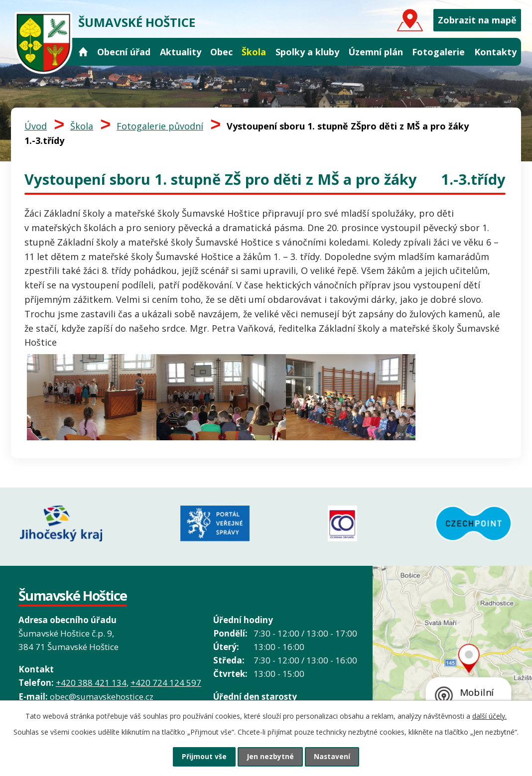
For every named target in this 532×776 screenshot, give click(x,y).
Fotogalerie (438, 52)
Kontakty (495, 52)
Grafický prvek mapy (452, 669)
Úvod (83, 52)
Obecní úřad (124, 52)
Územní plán (376, 52)
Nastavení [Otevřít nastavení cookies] (335, 756)
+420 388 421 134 (91, 680)
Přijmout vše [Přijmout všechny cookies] (201, 756)
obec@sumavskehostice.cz (102, 694)
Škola (254, 52)
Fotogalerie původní (160, 126)
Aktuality (181, 52)
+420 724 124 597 (166, 680)
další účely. (489, 715)
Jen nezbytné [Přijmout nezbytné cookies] (270, 756)
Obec (221, 52)
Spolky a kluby (307, 52)
